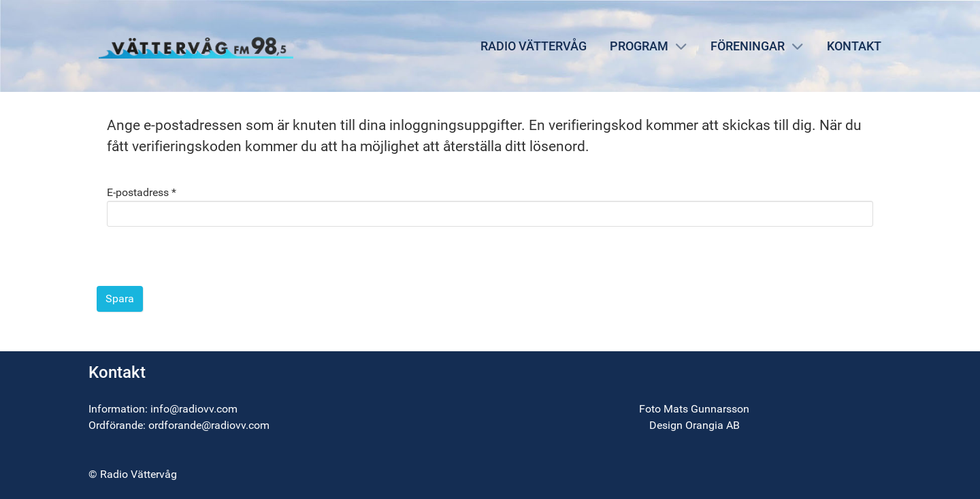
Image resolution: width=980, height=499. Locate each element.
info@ (165, 409)
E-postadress (142, 192)
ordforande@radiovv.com (209, 425)
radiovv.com (208, 409)
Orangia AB (713, 425)
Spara (120, 299)
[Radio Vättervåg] (196, 45)
